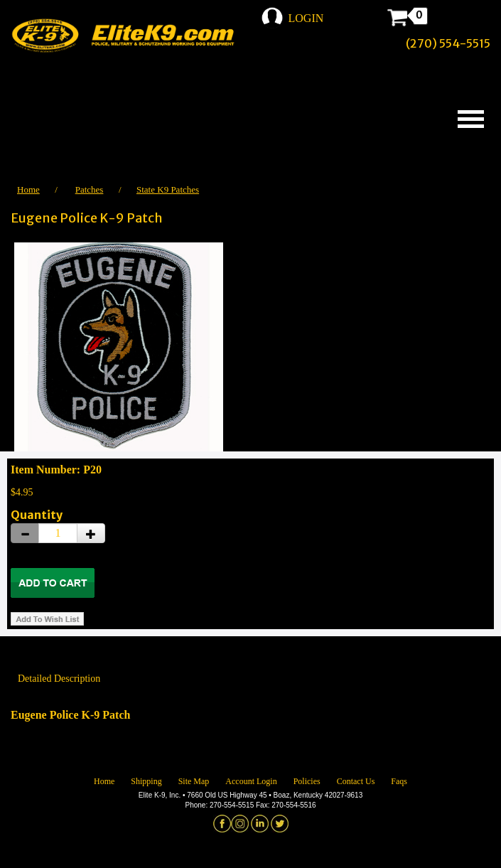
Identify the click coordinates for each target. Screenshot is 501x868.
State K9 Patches (168, 189)
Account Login (251, 781)
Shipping (146, 781)
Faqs (399, 781)
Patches (90, 189)
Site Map (194, 781)
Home (28, 189)
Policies (307, 781)
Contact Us (356, 781)
